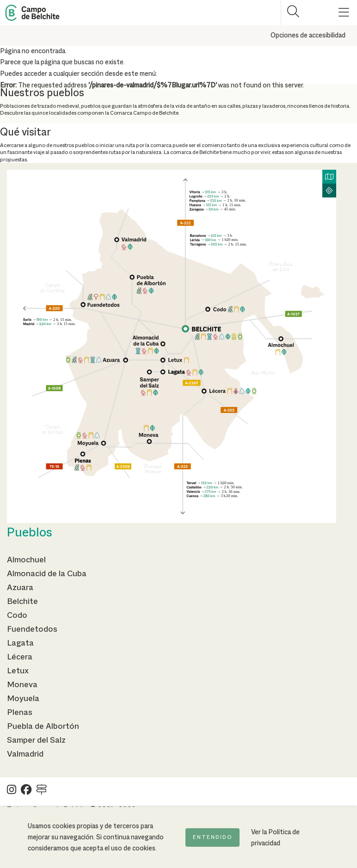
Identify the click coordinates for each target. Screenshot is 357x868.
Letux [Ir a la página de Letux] (18, 671)
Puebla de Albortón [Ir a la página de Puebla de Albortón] (43, 726)
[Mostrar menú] (344, 13)
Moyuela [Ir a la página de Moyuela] (23, 699)
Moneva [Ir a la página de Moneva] (22, 685)
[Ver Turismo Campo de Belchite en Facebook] (26, 792)
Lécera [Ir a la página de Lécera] (20, 657)
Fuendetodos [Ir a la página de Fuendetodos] (32, 629)
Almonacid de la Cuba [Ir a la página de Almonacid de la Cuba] (47, 574)
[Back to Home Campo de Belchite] (32, 13)
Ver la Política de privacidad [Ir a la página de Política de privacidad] (275, 838)
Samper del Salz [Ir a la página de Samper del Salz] (36, 740)
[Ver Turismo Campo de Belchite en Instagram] (12, 792)
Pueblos (30, 533)
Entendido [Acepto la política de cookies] (213, 837)
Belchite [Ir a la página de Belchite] (22, 602)
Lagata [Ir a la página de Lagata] (20, 643)
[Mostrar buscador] (293, 13)
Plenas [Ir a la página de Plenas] (20, 713)
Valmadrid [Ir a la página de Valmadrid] (25, 754)
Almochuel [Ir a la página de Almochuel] (26, 560)
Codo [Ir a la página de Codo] (17, 616)
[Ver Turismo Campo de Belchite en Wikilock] (41, 792)
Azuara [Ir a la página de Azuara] (20, 588)
